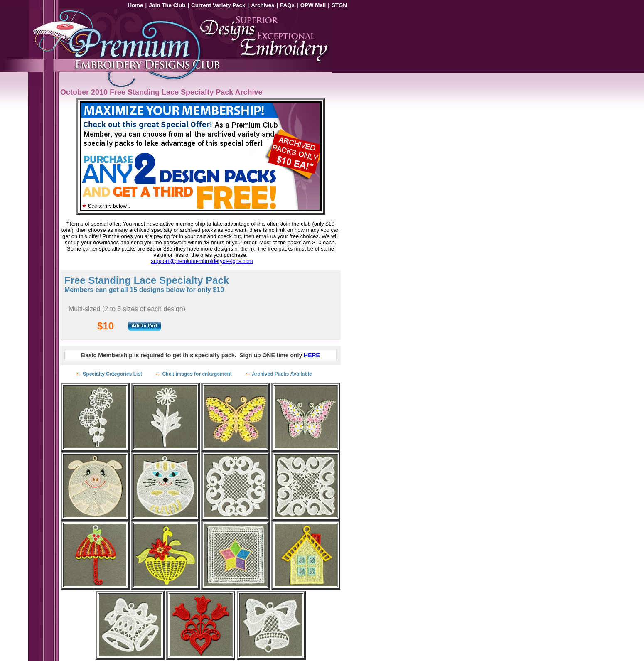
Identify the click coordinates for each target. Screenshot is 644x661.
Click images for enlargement (197, 374)
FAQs (287, 5)
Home (135, 5)
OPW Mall (313, 5)
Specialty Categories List (112, 374)
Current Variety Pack (218, 5)
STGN (339, 5)
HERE (312, 355)
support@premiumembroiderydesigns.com (202, 261)
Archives (263, 5)
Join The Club (167, 5)
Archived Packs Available (282, 374)
